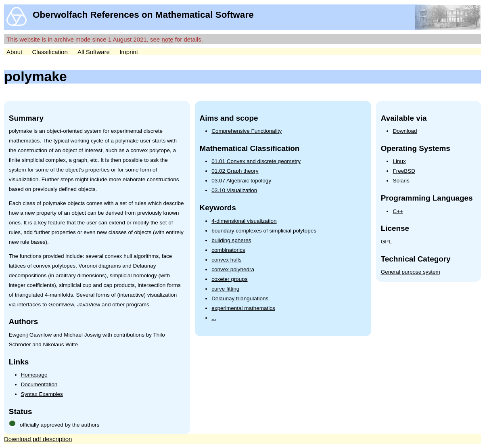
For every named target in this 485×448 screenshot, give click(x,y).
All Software (94, 52)
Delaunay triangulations (240, 298)
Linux (399, 161)
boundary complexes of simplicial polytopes (264, 231)
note (167, 39)
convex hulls (226, 260)
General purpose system (411, 272)
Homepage (34, 375)
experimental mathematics (243, 308)
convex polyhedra (233, 269)
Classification (50, 52)
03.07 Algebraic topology (241, 181)
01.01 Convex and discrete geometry (256, 161)
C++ (398, 211)
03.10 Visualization (234, 190)
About (14, 52)
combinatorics (228, 250)
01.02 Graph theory (235, 171)
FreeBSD (404, 171)
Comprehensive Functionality (247, 131)
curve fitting (225, 289)
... (214, 318)
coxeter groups (229, 279)
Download (405, 131)
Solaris (401, 181)
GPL (386, 242)
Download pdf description (38, 439)
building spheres (231, 240)
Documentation (39, 384)
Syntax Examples (42, 394)
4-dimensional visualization (244, 221)
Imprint (129, 52)
